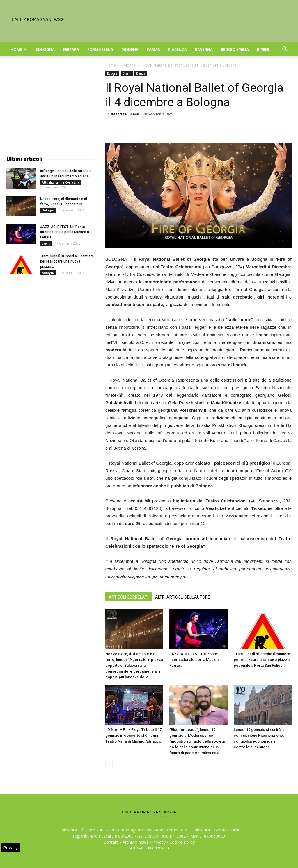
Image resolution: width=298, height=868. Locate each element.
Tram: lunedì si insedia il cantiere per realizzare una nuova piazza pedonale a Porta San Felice (262, 660)
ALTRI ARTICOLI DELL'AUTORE (183, 597)
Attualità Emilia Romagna (61, 182)
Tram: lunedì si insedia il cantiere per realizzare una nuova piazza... (67, 261)
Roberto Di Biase (125, 114)
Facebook (154, 848)
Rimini (263, 49)
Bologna (45, 49)
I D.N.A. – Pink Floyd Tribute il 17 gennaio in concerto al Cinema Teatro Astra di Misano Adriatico (133, 735)
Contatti (111, 842)
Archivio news (135, 842)
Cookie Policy (182, 842)
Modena (130, 49)
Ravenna (204, 49)
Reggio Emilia (235, 49)
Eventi (127, 73)
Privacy (159, 842)
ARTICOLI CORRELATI (128, 597)
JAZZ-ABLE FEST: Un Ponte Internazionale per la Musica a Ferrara (195, 660)
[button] (285, 50)
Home (19, 49)
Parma (153, 49)
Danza (141, 73)
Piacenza (178, 49)
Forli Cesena (100, 49)
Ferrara (71, 49)
